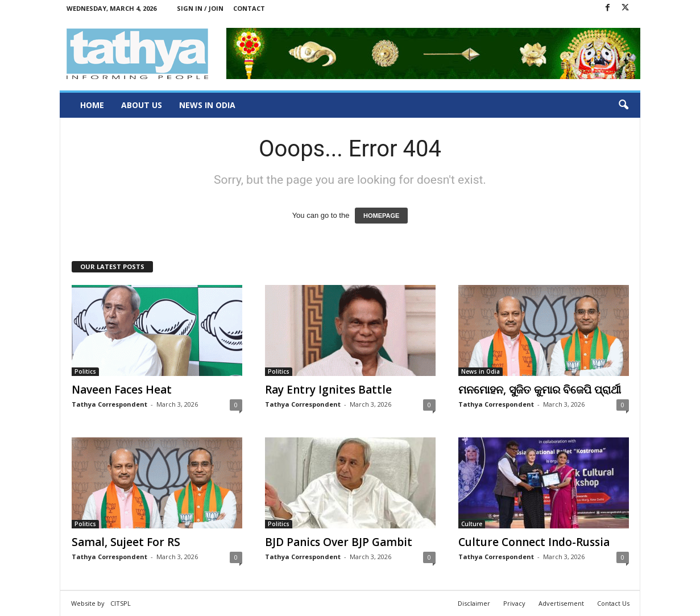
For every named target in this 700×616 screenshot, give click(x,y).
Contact (249, 8)
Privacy (514, 603)
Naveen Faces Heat (122, 390)
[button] (623, 105)
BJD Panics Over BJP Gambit (339, 542)
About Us (142, 105)
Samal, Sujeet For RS (126, 542)
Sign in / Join (200, 8)
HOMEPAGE (381, 216)
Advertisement (561, 603)
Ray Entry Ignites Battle (328, 390)
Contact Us (613, 603)
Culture (472, 524)
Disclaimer (474, 603)
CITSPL (121, 603)
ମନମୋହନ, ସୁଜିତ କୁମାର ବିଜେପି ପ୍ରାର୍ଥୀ (540, 390)
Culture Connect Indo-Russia (534, 542)
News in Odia (207, 105)
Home (92, 105)
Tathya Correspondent (109, 404)
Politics (85, 371)
